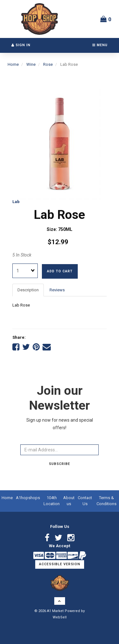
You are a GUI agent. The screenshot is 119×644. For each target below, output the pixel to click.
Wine (31, 64)
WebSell (60, 617)
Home (13, 64)
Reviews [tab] (57, 290)
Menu (100, 45)
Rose (48, 64)
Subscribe (60, 464)
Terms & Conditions (106, 501)
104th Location (52, 501)
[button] (106, 19)
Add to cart (60, 271)
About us (69, 501)
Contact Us (85, 501)
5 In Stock (22, 255)
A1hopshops (28, 498)
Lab (16, 202)
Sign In (21, 45)
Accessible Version (60, 564)
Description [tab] (28, 290)
